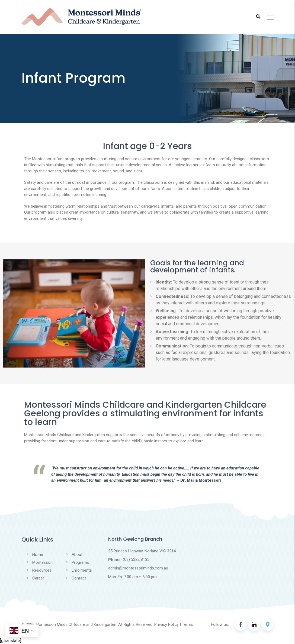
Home (38, 555)
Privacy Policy (166, 624)
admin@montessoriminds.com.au (138, 568)
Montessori (42, 562)
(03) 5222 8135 (136, 560)
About (77, 555)
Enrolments (82, 570)
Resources (42, 570)
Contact (79, 578)
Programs (80, 562)
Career (38, 578)
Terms (188, 624)
